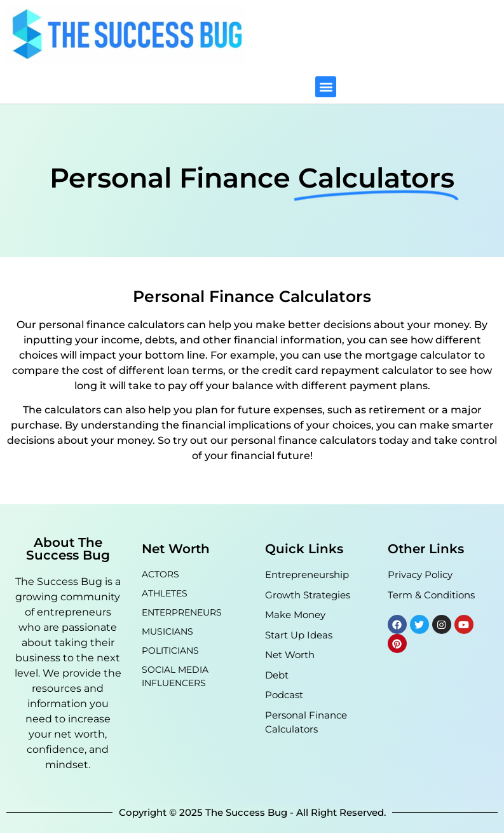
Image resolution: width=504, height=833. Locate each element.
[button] (326, 87)
